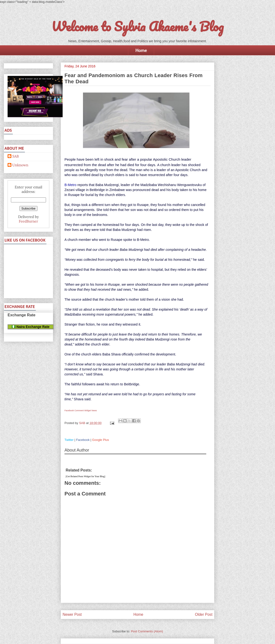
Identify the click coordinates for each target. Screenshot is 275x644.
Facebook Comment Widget (78, 411)
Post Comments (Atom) (147, 631)
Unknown (20, 165)
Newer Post (72, 614)
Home (141, 50)
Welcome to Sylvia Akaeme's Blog (137, 26)
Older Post (204, 614)
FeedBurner (28, 221)
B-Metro (71, 185)
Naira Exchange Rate (30, 327)
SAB (16, 156)
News (94, 411)
